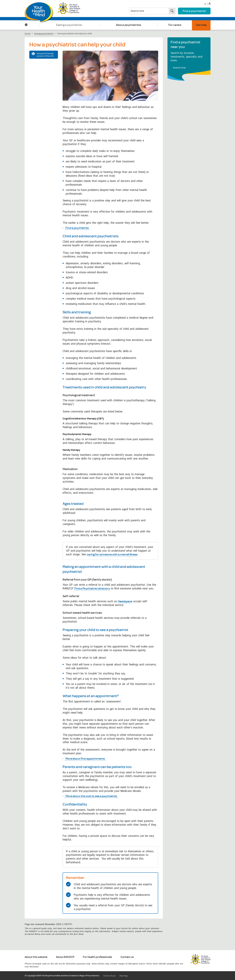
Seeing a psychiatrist (69, 25)
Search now (171, 11)
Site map (124, 976)
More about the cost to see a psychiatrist (91, 796)
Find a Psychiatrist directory (92, 588)
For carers (175, 25)
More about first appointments (85, 758)
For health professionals (97, 957)
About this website (36, 957)
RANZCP (200, 959)
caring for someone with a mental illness (112, 554)
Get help (201, 25)
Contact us (127, 957)
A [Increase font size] (210, 4)
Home (26, 25)
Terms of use (109, 976)
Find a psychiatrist (194, 11)
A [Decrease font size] (205, 4)
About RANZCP (65, 957)
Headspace (125, 601)
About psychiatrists (129, 25)
